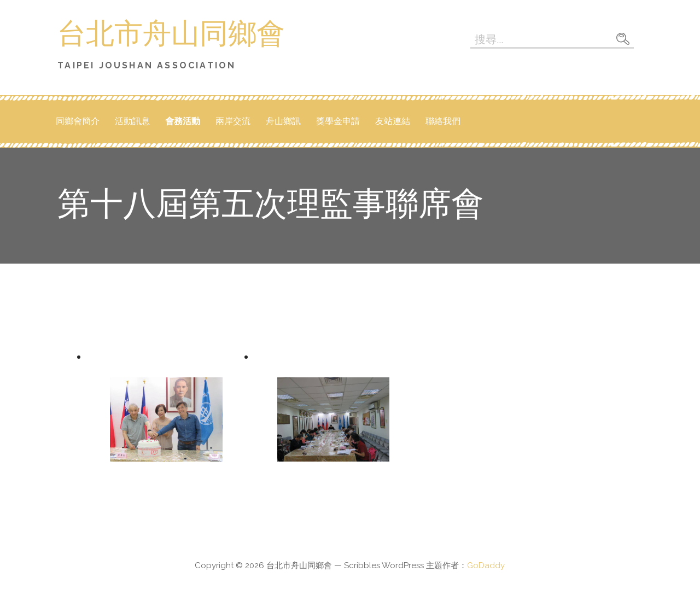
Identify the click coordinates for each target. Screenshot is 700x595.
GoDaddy (486, 565)
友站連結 (393, 121)
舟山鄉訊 (283, 121)
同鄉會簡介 (78, 121)
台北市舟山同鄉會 (171, 35)
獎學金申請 (338, 121)
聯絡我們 (443, 121)
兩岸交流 (233, 121)
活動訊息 (132, 121)
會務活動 (183, 121)
